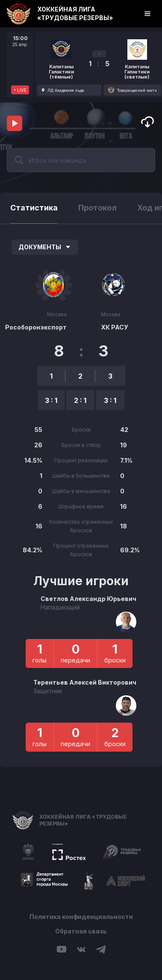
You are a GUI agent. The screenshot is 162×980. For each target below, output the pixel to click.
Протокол (97, 208)
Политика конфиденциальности (81, 917)
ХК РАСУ (115, 327)
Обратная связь (81, 931)
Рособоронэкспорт (36, 327)
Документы (45, 247)
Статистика (34, 208)
